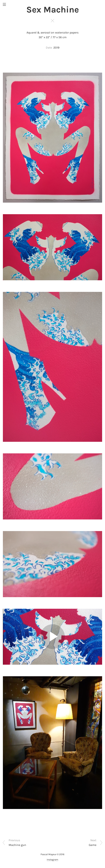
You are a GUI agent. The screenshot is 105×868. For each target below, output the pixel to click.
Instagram (52, 860)
